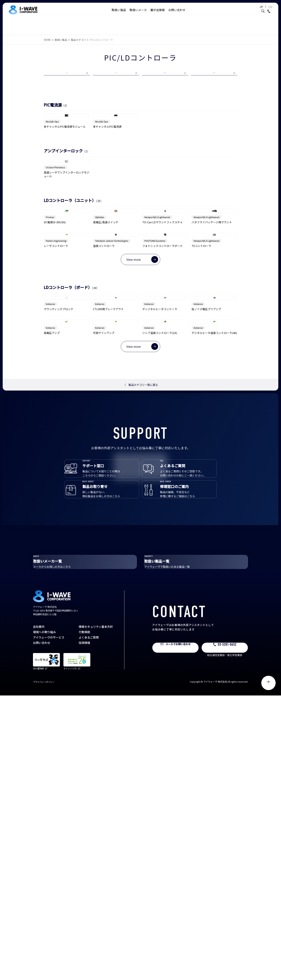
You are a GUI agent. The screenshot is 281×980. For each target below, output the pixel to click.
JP (252, 10)
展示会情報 (158, 13)
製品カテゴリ (78, 40)
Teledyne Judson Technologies (112, 416)
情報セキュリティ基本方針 (96, 911)
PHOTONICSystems (155, 416)
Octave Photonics (55, 258)
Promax (50, 350)
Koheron (50, 521)
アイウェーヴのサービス (49, 922)
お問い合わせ (177, 13)
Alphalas (100, 350)
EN (261, 10)
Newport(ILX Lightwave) (157, 350)
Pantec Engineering (56, 416)
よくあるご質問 (89, 922)
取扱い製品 (119, 13)
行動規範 (84, 916)
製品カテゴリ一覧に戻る (141, 644)
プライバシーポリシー (44, 966)
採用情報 (84, 927)
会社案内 (39, 911)
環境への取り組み (44, 916)
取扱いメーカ (138, 13)
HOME (47, 40)
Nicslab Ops (52, 170)
